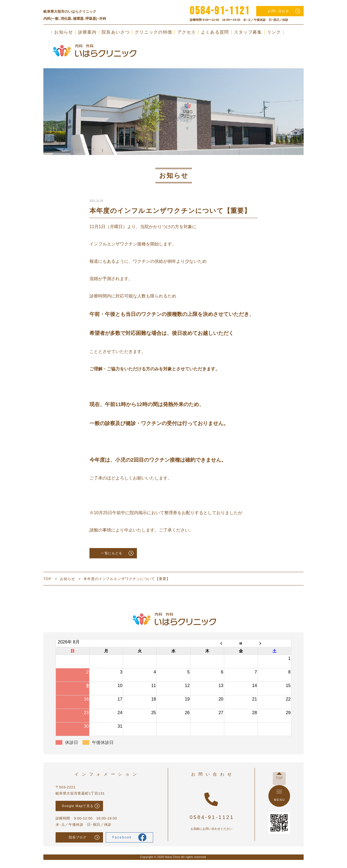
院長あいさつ (116, 32)
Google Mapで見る (78, 806)
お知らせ (64, 32)
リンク (274, 32)
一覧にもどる (112, 553)
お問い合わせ (278, 11)
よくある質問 (215, 32)
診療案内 (87, 32)
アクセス (187, 32)
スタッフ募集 (248, 32)
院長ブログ (78, 837)
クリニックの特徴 (153, 32)
